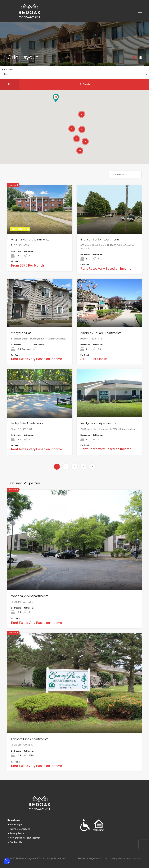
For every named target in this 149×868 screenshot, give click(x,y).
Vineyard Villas (21, 333)
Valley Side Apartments (27, 423)
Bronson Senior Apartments (100, 240)
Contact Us (16, 842)
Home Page (16, 825)
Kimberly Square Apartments (101, 333)
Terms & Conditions (20, 829)
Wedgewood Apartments (98, 423)
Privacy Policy (17, 833)
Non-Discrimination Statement (25, 838)
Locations (8, 70)
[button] (56, 98)
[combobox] (74, 75)
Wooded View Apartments (30, 596)
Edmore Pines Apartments (30, 739)
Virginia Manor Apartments (30, 240)
